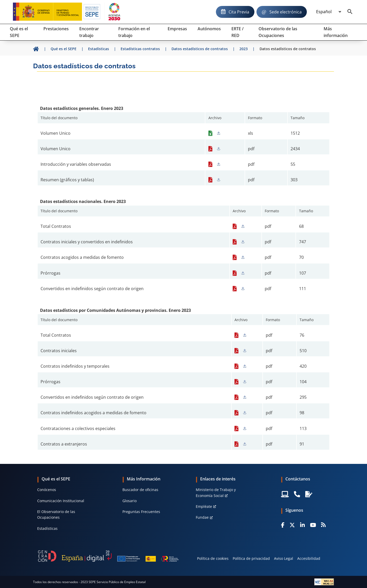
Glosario (130, 501)
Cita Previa (239, 12)
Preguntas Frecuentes (141, 512)
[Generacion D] (108, 556)
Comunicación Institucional (61, 501)
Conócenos (47, 490)
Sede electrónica (286, 12)
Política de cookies (213, 558)
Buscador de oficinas (140, 490)
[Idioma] (329, 12)
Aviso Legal (284, 558)
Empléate (204, 506)
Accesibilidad (309, 558)
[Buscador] (350, 12)
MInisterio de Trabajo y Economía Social (216, 492)
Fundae (202, 517)
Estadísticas (47, 528)
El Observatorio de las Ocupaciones (56, 514)
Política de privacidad (251, 558)
